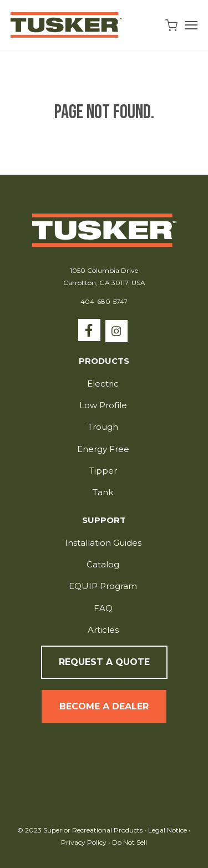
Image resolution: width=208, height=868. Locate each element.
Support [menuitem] (104, 521)
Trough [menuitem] (103, 427)
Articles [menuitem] (103, 630)
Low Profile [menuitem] (103, 405)
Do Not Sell (129, 842)
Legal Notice (168, 830)
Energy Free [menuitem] (103, 449)
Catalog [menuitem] (103, 564)
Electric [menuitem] (103, 384)
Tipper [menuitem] (103, 471)
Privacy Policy (85, 842)
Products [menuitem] (104, 361)
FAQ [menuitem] (103, 608)
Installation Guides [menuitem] (103, 543)
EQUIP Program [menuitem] (103, 586)
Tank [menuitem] (103, 492)
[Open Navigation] (191, 25)
